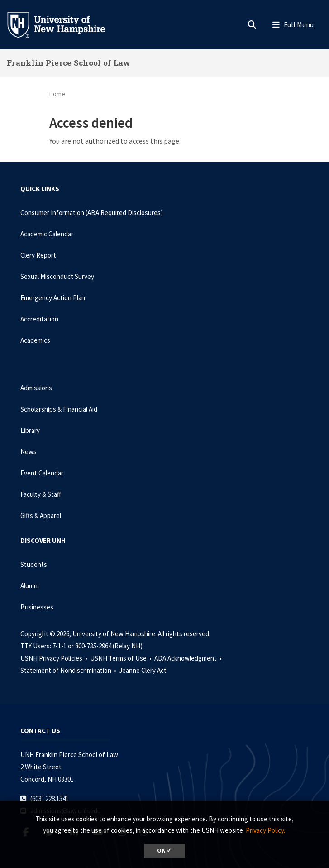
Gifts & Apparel (41, 516)
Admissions (36, 388)
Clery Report (38, 255)
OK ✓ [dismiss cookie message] (164, 851)
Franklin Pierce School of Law (69, 63)
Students (34, 564)
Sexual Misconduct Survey (57, 276)
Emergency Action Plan (53, 298)
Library (30, 430)
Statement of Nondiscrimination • (69, 670)
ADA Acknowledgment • (189, 658)
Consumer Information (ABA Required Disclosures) (92, 213)
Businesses (37, 607)
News (29, 452)
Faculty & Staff (41, 494)
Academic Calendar (47, 234)
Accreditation (39, 319)
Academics (35, 340)
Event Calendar (42, 473)
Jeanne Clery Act (143, 670)
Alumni (30, 586)
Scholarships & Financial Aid (59, 409)
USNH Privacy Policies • (55, 658)
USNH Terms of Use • (122, 658)
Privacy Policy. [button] (265, 830)
